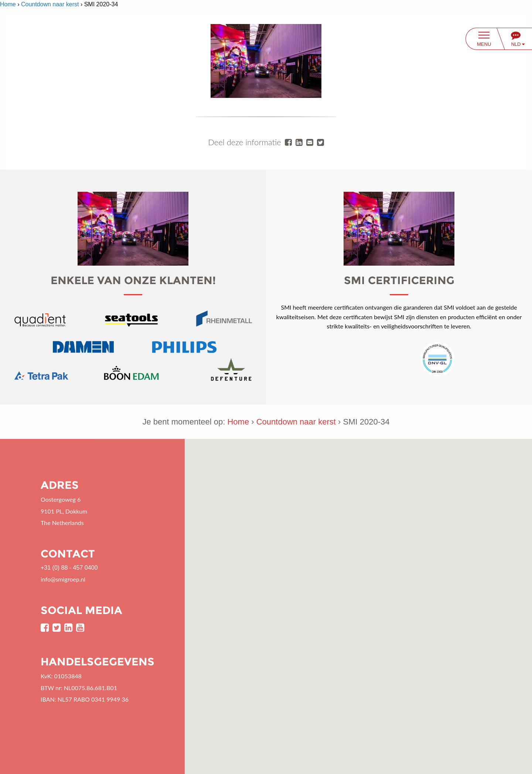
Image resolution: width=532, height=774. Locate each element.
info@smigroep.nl (63, 579)
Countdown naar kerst (50, 4)
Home (8, 4)
